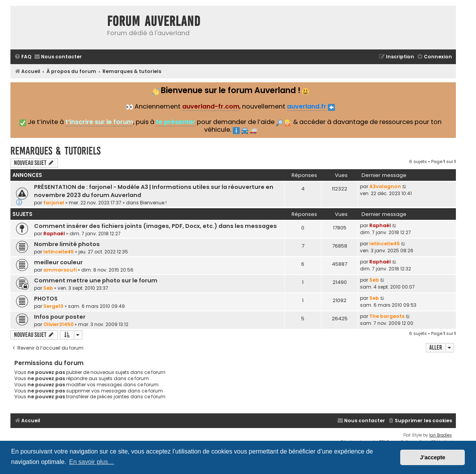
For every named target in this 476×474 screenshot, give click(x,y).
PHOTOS (46, 299)
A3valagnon (385, 186)
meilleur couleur (58, 262)
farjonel (54, 203)
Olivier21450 (58, 324)
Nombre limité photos (67, 244)
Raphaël (54, 234)
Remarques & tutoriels (55, 151)
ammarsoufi (60, 270)
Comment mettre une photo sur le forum (96, 280)
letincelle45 (59, 252)
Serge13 (53, 306)
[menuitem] (23, 57)
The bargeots (387, 316)
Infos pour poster (60, 317)
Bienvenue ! (153, 203)
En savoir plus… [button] (92, 462)
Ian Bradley (441, 435)
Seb (48, 288)
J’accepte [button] (433, 457)
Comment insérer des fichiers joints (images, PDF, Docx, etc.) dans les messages (155, 226)
